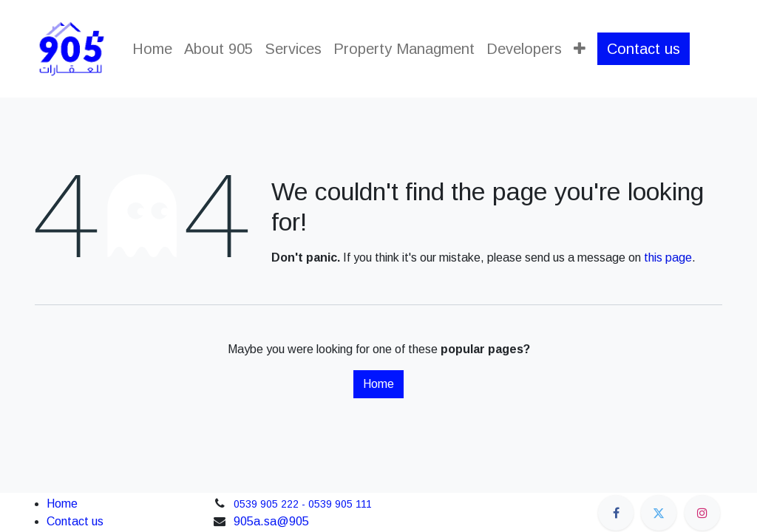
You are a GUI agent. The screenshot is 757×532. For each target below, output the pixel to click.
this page (668, 258)
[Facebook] (616, 513)
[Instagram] (702, 513)
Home (378, 384)
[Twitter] (659, 513)
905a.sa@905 (271, 521)
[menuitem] (152, 49)
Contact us (644, 49)
